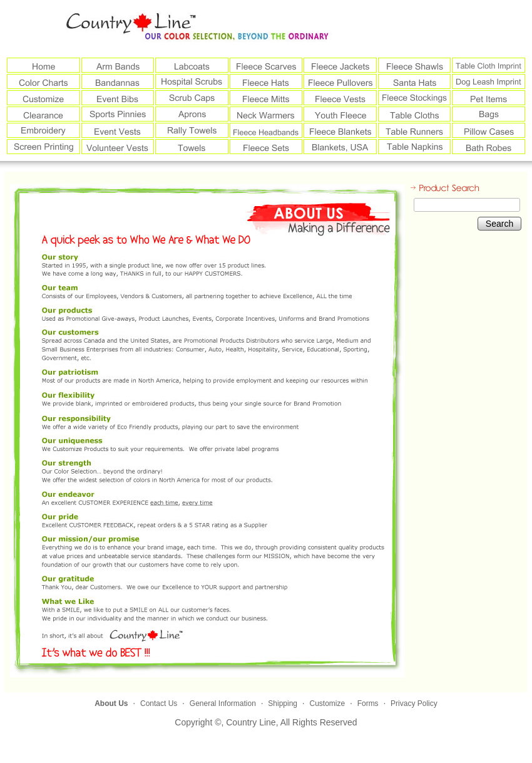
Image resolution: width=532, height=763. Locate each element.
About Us (111, 703)
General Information (223, 703)
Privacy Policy (414, 703)
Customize (327, 703)
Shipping (283, 703)
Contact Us (159, 703)
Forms (368, 703)
